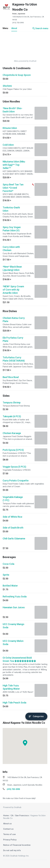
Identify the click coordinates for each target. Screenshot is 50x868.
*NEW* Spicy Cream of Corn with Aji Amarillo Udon (13, 290)
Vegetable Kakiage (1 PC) (13, 499)
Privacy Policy (10, 840)
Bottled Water (10, 586)
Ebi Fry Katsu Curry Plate (13, 339)
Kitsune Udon (10, 128)
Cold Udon (8, 145)
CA (12, 816)
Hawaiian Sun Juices (14, 607)
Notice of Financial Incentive (17, 845)
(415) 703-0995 (18, 23)
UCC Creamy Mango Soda (13, 626)
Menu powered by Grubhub (25, 61)
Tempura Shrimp (12, 403)
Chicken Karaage (12, 433)
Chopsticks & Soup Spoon (17, 75)
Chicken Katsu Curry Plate (14, 320)
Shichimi (7, 86)
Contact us (8, 829)
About (14, 28)
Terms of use (9, 834)
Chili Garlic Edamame (14, 539)
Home (6, 816)
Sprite (6, 575)
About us (7, 824)
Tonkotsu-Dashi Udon (11, 209)
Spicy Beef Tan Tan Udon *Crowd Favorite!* (13, 188)
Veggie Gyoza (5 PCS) (14, 467)
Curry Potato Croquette (16, 481)
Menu (5, 28)
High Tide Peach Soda (14, 703)
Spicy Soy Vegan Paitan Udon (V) (12, 229)
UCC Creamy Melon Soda (13, 643)
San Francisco (22, 816)
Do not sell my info (12, 850)
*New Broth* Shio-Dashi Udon (13, 110)
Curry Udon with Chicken (11, 249)
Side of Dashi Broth (13, 528)
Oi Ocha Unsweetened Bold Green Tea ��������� (19, 659)
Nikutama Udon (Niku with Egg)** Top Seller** (14, 165)
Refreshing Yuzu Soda (15, 596)
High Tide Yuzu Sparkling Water (11, 687)
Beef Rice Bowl (11, 377)
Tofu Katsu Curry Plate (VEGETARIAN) (14, 359)
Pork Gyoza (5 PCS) (13, 450)
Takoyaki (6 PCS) (12, 416)
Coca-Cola (8, 564)
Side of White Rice (12, 517)
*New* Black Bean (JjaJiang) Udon (12, 268)
